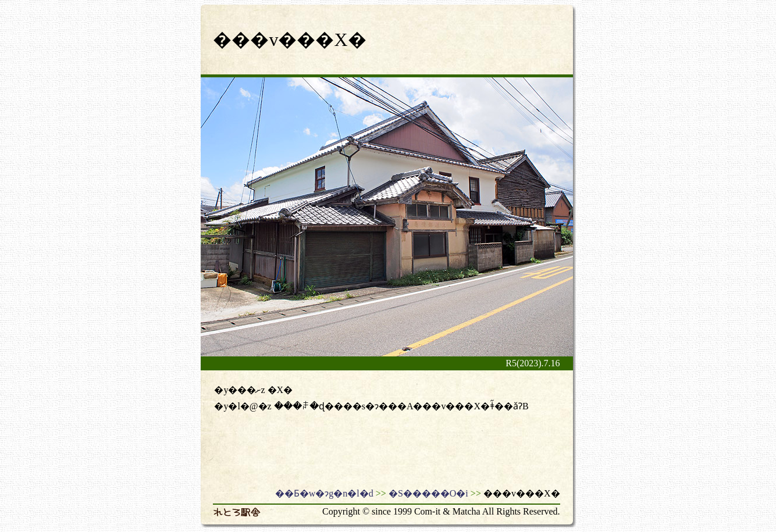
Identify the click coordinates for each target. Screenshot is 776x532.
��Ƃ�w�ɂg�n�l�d (324, 493)
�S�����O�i (428, 493)
